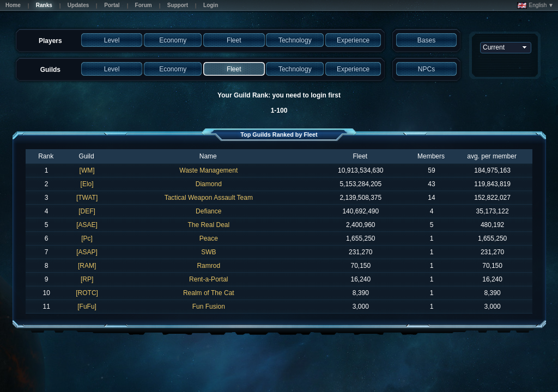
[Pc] (87, 238)
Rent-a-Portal (208, 279)
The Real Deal (208, 225)
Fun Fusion (209, 307)
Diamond (209, 184)
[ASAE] (87, 225)
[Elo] (87, 184)
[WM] (87, 170)
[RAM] (87, 266)
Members (431, 156)
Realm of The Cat (209, 293)
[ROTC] (87, 293)
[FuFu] (87, 307)
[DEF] (87, 211)
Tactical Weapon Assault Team (209, 198)
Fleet (360, 156)
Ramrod (208, 266)
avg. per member (492, 156)
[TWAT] (87, 198)
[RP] (87, 279)
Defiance (208, 211)
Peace (209, 238)
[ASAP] (87, 252)
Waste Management (208, 170)
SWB (208, 252)
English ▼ (535, 5)
